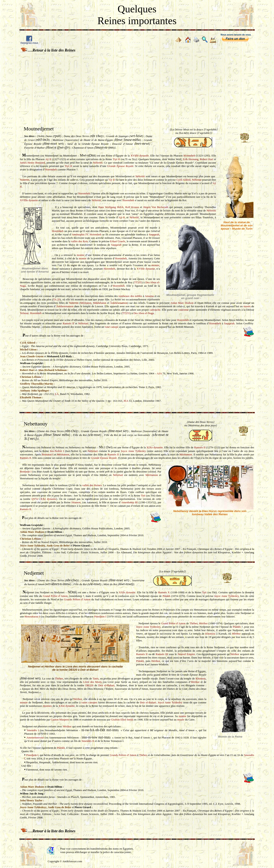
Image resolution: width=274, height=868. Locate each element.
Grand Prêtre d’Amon (55, 596)
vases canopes (89, 702)
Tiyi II (116, 159)
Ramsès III (162, 654)
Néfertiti (98, 163)
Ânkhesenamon (119, 303)
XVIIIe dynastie (140, 156)
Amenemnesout (35, 737)
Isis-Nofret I (57, 451)
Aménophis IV (80, 234)
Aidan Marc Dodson (182, 303)
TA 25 (57, 299)
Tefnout (24, 313)
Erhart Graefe (118, 241)
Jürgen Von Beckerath (156, 207)
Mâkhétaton (100, 303)
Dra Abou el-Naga (144, 313)
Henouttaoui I (32, 616)
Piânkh (166, 596)
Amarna (149, 296)
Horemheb (189, 156)
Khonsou (210, 634)
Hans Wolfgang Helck (111, 207)
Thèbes (194, 623)
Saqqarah (154, 234)
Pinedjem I (100, 616)
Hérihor (203, 623)
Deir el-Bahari (106, 685)
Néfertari (83, 323)
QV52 (35, 499)
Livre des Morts (93, 682)
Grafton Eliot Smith (122, 720)
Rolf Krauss (132, 207)
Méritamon (63, 454)
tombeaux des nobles (130, 296)
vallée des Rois (80, 241)
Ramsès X (164, 592)
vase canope (112, 327)
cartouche (155, 310)
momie (80, 255)
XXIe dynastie (127, 592)
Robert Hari (207, 159)
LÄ (57, 394)
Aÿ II (48, 159)
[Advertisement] (137, 85)
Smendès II (88, 741)
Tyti (143, 495)
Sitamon (76, 502)
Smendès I (33, 730)
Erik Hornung (191, 159)
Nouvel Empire (186, 654)
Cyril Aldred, (184, 180)
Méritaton (86, 303)
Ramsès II (68, 323)
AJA (159, 373)
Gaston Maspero (60, 720)
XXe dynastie (48, 499)
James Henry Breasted (32, 163)
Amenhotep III (130, 502)
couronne (183, 310)
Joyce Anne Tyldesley (133, 451)
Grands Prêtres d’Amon (77, 599)
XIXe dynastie (155, 447)
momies (47, 706)
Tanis (95, 678)
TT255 (138, 282)
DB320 (89, 685)
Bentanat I (48, 454)
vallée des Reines (92, 485)
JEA (126, 401)
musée (247, 306)
